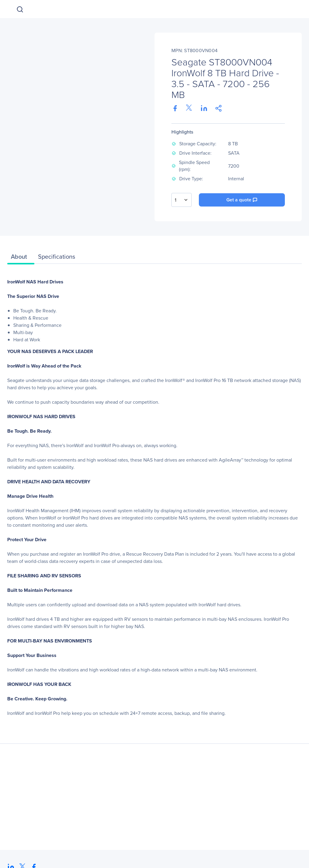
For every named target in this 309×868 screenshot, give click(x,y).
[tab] (21, 258)
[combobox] (182, 200)
